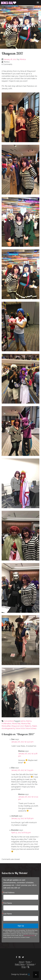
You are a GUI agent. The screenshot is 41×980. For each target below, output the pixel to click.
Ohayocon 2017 (18, 726)
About (21, 962)
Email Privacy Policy (29, 935)
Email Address (9, 893)
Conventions (9, 721)
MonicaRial (6, 726)
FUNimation (6, 724)
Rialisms (28, 726)
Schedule (30, 964)
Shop (24, 967)
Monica (23, 59)
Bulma (29, 721)
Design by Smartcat (20, 974)
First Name (8, 903)
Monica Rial (26, 724)
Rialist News (20, 964)
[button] (28, 967)
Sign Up (21, 926)
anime (23, 721)
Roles (28, 962)
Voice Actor (20, 728)
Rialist (35, 726)
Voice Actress (31, 728)
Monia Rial (16, 724)
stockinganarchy (8, 728)
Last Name (7, 914)
